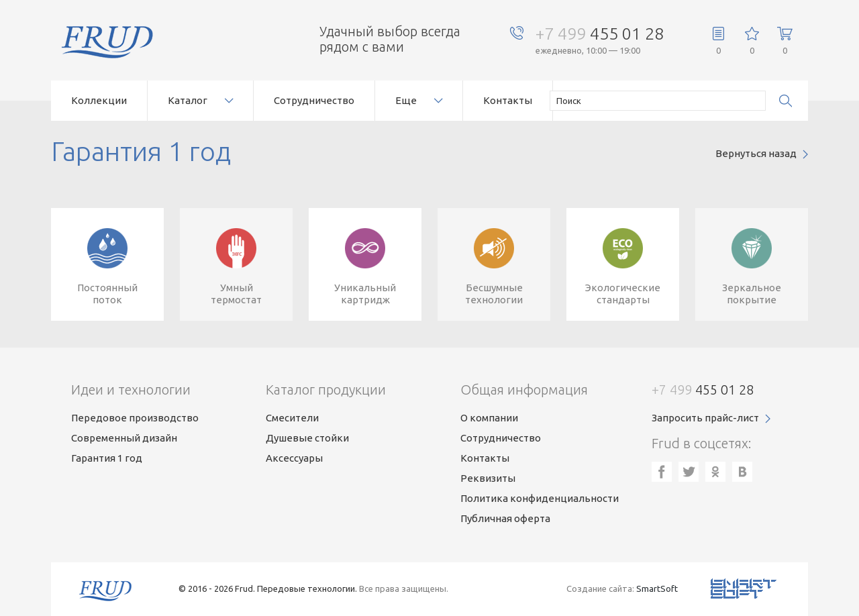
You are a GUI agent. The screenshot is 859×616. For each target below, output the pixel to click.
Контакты (508, 100)
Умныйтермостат (236, 294)
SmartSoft (657, 588)
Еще (406, 100)
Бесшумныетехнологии (494, 294)
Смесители (292, 418)
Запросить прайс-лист (705, 418)
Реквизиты (488, 478)
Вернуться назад (756, 153)
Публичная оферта (505, 518)
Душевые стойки (307, 438)
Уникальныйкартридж (365, 294)
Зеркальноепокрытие (752, 294)
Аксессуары (294, 458)
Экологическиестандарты (623, 294)
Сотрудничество (314, 100)
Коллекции (99, 100)
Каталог (188, 100)
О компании (489, 418)
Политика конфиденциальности (540, 498)
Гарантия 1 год (107, 458)
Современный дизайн (124, 438)
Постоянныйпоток (107, 294)
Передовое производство (135, 418)
